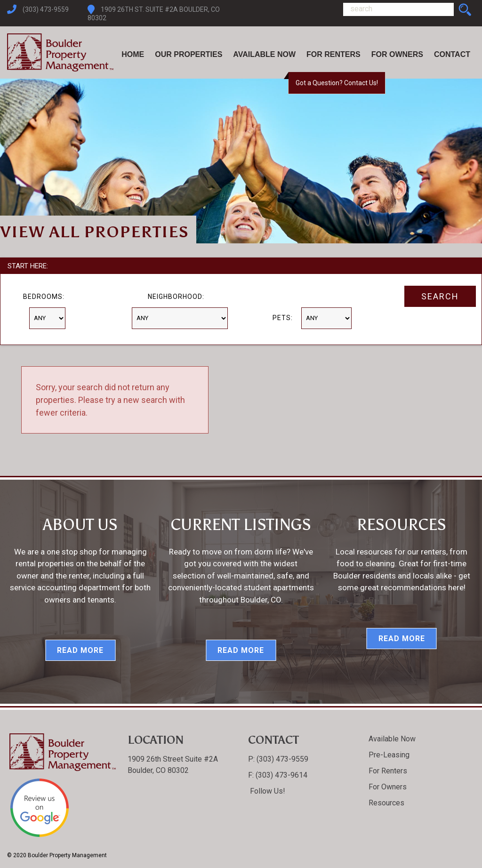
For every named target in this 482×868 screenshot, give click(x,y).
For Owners (397, 54)
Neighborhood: (176, 297)
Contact (452, 54)
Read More (80, 650)
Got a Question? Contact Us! (337, 83)
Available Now (264, 54)
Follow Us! (267, 791)
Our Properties (189, 54)
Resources (386, 803)
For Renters (333, 54)
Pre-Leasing (389, 755)
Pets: (283, 318)
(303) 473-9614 (281, 775)
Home (133, 54)
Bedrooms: (44, 297)
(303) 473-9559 (46, 9)
